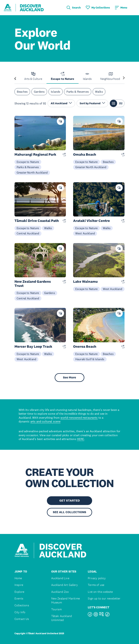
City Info (20, 612)
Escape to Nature (28, 162)
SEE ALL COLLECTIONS (69, 512)
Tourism (56, 609)
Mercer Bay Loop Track (33, 347)
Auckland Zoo (60, 592)
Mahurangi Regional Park (35, 154)
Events (19, 598)
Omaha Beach (85, 154)
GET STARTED (70, 501)
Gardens (39, 92)
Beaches (22, 92)
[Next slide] (124, 78)
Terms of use (96, 585)
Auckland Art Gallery (65, 585)
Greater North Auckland (32, 172)
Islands (56, 92)
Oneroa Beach (85, 347)
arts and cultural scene (46, 421)
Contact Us (22, 619)
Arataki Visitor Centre (91, 221)
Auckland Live (60, 578)
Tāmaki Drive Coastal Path (37, 221)
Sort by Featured (92, 103)
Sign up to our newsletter (104, 598)
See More (69, 377)
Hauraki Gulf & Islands (90, 359)
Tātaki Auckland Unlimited (62, 618)
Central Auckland (28, 233)
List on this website (100, 592)
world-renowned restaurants (79, 418)
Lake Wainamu (85, 282)
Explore (19, 592)
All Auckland (61, 103)
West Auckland (85, 233)
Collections (22, 605)
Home (18, 578)
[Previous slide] (15, 78)
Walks (99, 92)
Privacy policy (97, 578)
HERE (81, 439)
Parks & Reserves (78, 92)
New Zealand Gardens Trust (33, 284)
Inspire (19, 585)
